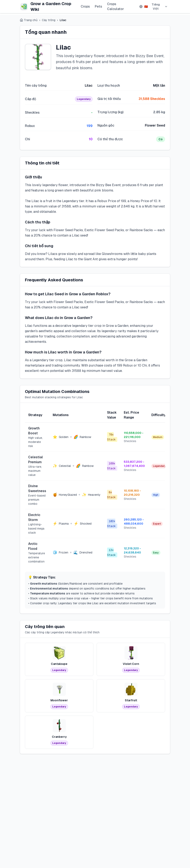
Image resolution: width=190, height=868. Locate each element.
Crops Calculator (115, 6)
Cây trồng (49, 20)
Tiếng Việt (154, 7)
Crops (85, 6)
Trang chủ (29, 20)
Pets (98, 6)
